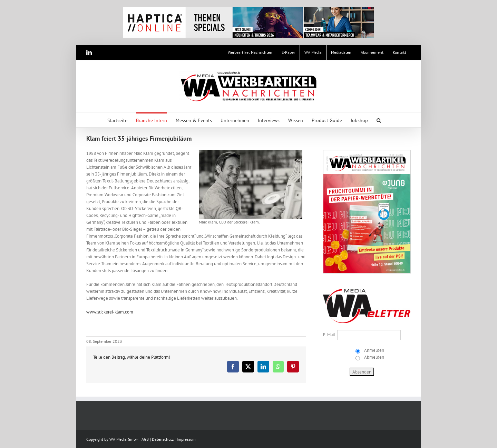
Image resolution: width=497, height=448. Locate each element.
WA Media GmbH (124, 439)
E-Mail (329, 335)
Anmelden (374, 350)
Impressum (186, 439)
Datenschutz (163, 439)
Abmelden (374, 357)
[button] (379, 120)
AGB (145, 439)
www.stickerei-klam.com (110, 312)
